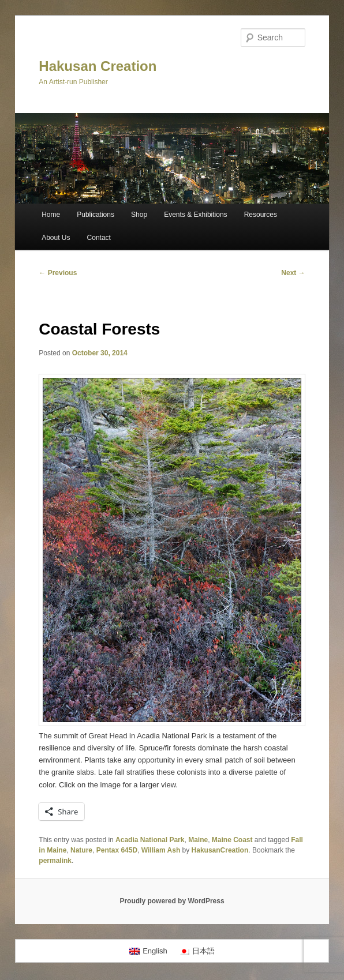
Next (293, 273)
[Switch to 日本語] (197, 951)
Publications (96, 215)
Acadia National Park (150, 840)
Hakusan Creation (98, 66)
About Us (56, 238)
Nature (81, 850)
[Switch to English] (148, 951)
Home (51, 215)
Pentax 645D (117, 850)
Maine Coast (232, 840)
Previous (58, 273)
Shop (139, 215)
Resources (261, 215)
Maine (198, 840)
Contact (99, 238)
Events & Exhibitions (195, 215)
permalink (55, 861)
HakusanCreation (220, 850)
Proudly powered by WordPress (172, 901)
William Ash (161, 850)
